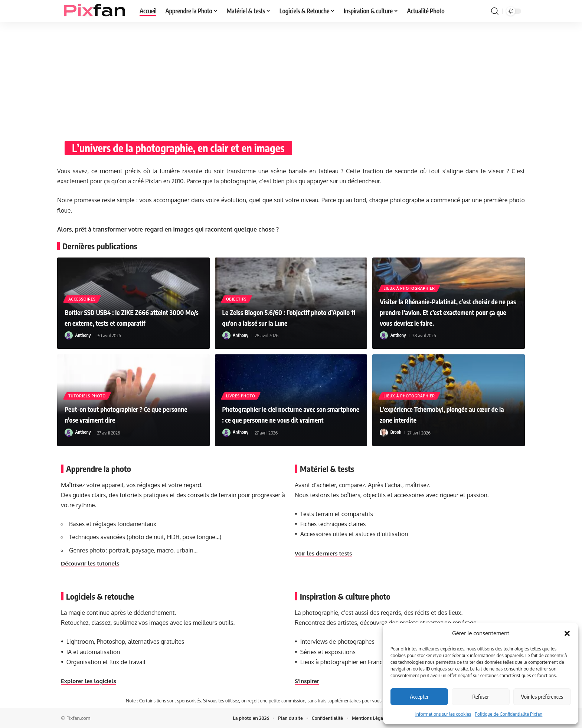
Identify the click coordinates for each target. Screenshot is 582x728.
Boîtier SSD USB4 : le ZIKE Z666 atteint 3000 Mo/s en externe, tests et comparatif (130, 311)
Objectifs (237, 298)
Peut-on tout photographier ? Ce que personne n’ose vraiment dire (126, 414)
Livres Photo (241, 385)
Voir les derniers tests (325, 553)
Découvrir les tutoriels (92, 563)
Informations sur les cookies (443, 714)
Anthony (84, 335)
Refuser (481, 696)
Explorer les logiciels (90, 681)
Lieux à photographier (410, 277)
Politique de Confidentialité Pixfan (509, 714)
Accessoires (83, 288)
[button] (567, 633)
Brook (396, 433)
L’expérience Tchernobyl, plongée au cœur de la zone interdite (440, 414)
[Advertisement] (291, 78)
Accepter (419, 696)
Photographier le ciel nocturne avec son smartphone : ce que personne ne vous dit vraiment (288, 409)
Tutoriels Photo (88, 395)
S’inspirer (308, 681)
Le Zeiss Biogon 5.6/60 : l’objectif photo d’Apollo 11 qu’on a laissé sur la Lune (288, 317)
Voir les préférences (542, 696)
